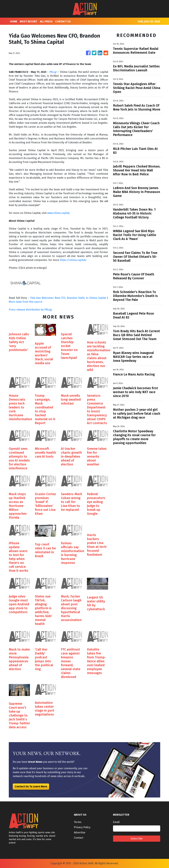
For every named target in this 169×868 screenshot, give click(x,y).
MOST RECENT (29, 21)
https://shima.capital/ (73, 260)
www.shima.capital (58, 213)
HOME (14, 21)
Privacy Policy (82, 827)
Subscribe (137, 839)
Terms (78, 822)
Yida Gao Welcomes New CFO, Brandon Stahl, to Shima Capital (68, 298)
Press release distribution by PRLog (30, 310)
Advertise (80, 832)
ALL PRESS (46, 21)
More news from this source (26, 302)
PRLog (53, 72)
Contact (79, 838)
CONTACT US (63, 21)
